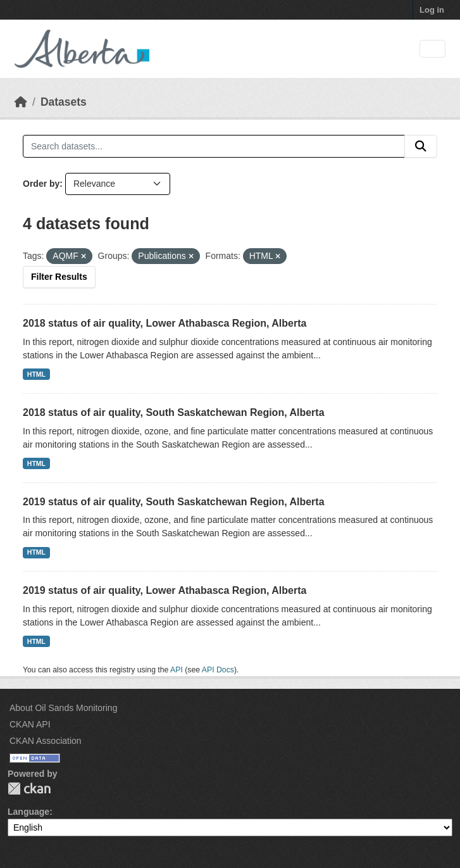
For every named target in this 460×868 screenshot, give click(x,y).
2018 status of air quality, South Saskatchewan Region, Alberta (174, 412)
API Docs (218, 670)
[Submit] (421, 146)
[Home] (21, 102)
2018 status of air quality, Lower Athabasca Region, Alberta (165, 323)
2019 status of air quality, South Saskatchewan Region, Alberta (174, 502)
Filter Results (59, 277)
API (177, 670)
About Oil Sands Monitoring (63, 708)
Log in (432, 10)
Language (28, 812)
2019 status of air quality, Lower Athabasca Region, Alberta (165, 590)
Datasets (64, 102)
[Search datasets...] (214, 146)
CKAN (29, 789)
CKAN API (30, 724)
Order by (41, 184)
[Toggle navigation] (432, 49)
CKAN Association (46, 741)
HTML (36, 374)
